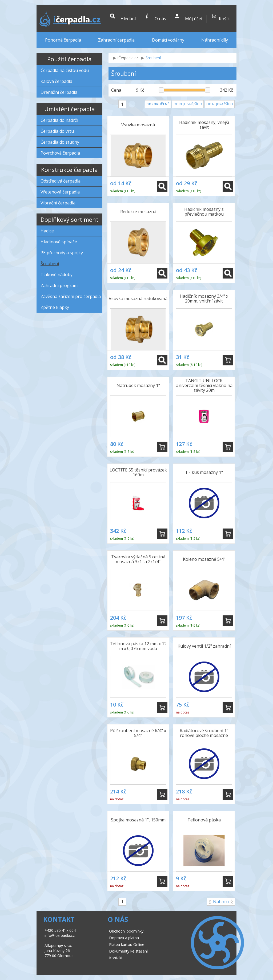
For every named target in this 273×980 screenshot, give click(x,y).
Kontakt (116, 958)
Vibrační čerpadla (58, 203)
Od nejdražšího (220, 104)
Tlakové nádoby (57, 275)
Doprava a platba (124, 938)
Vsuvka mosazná (138, 125)
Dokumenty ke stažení (128, 951)
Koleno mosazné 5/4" (204, 559)
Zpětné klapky (55, 307)
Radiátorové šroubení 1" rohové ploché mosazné (204, 733)
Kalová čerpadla (56, 81)
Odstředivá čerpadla (61, 181)
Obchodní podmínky (126, 931)
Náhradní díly (215, 40)
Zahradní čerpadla (116, 40)
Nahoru (221, 902)
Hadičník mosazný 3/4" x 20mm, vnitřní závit (204, 299)
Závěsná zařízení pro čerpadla (71, 296)
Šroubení (50, 264)
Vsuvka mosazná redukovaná (138, 299)
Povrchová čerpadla (60, 153)
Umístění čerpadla (70, 109)
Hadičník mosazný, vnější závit (204, 125)
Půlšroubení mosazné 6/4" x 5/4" (138, 733)
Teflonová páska (204, 820)
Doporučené (158, 104)
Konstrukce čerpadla (69, 170)
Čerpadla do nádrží (59, 120)
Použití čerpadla (69, 59)
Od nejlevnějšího (188, 104)
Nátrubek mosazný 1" (138, 385)
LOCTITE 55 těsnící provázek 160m (138, 472)
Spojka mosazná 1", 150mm (138, 820)
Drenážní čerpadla (59, 92)
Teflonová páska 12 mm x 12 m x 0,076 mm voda (138, 646)
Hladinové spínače (59, 242)
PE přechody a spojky (62, 253)
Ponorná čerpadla (63, 40)
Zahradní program (59, 285)
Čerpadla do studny (60, 142)
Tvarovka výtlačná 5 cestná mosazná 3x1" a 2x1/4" (138, 559)
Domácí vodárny (168, 40)
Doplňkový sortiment (69, 219)
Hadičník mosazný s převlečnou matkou (204, 212)
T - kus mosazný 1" (204, 472)
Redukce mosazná (138, 212)
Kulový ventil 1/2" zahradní (204, 646)
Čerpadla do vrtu (57, 131)
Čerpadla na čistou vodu (65, 70)
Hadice (47, 231)
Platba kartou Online (127, 944)
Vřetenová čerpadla (60, 192)
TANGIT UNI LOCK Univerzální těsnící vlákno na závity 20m (204, 386)
